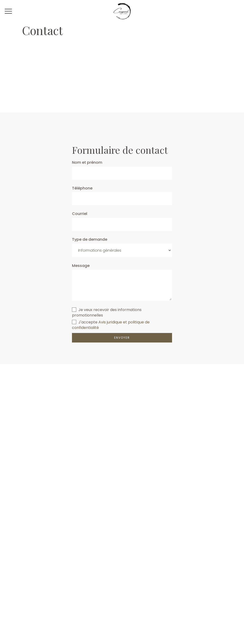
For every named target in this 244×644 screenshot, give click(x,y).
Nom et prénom (87, 163)
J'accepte (85, 322)
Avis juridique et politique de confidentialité (111, 325)
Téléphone (82, 188)
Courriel (80, 214)
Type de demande (90, 240)
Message (81, 266)
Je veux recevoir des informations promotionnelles (107, 312)
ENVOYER (122, 338)
